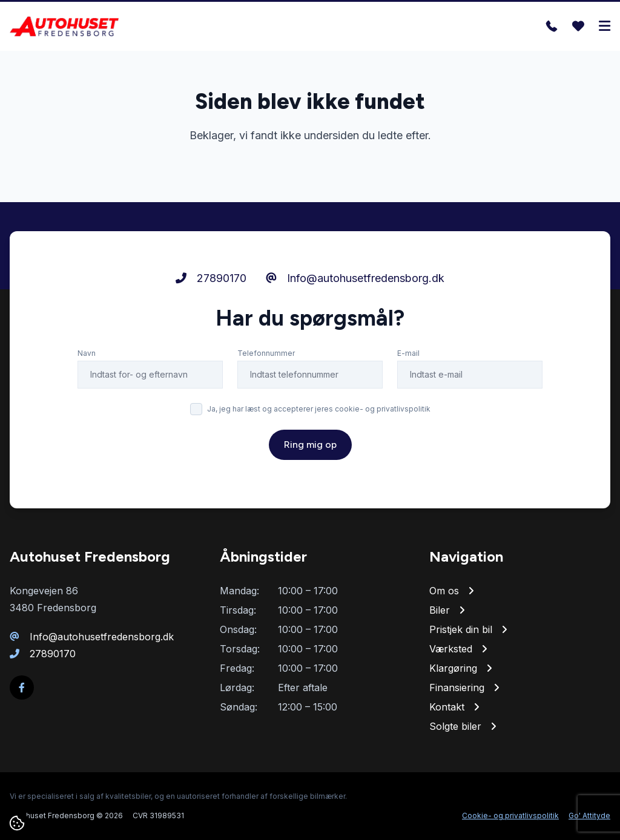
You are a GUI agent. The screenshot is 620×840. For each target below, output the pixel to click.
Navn (87, 353)
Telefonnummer (266, 353)
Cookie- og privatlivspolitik (510, 815)
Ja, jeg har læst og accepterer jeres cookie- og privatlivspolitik (319, 409)
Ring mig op (310, 445)
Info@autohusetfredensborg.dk (355, 278)
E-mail (408, 353)
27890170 (211, 278)
